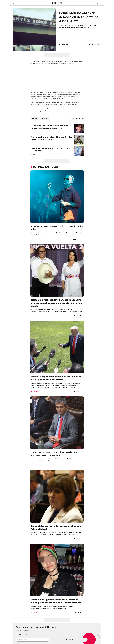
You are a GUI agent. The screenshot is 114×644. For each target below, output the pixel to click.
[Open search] (97, 3)
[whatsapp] (86, 44)
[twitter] (93, 44)
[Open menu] (14, 3)
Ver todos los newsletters (23, 630)
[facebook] (90, 44)
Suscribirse (70, 640)
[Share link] (99, 44)
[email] (96, 44)
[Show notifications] (100, 3)
